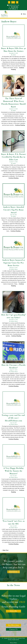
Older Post (5, 550)
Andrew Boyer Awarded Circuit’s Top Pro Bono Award (14, 210)
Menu (23, 14)
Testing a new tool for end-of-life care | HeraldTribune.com (14, 418)
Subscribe (13, 611)
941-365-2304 (14, 7)
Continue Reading (20, 125)
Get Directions (14, 625)
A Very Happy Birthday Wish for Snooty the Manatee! (14, 471)
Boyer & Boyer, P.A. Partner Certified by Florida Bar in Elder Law (14, 157)
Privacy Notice (14, 643)
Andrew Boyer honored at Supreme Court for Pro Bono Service (14, 263)
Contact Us (14, 572)
